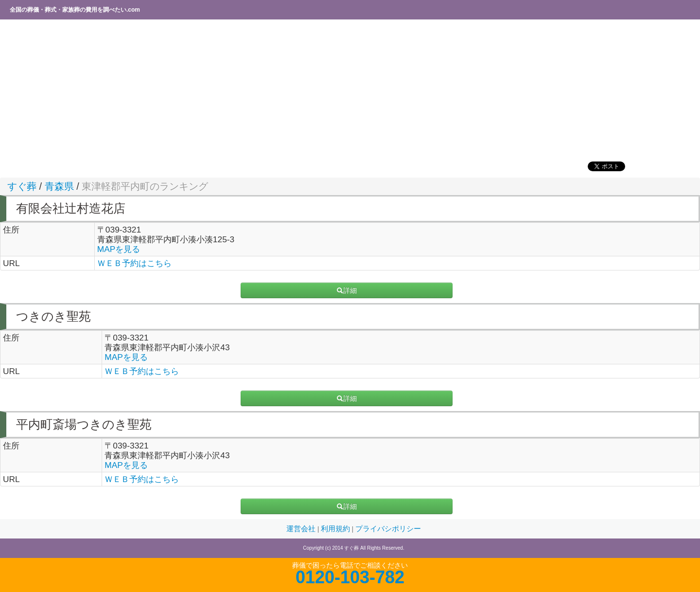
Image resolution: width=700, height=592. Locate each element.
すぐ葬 (22, 186)
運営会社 (302, 529)
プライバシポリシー (388, 529)
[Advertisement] (294, 90)
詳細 (347, 290)
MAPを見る (119, 249)
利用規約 (336, 529)
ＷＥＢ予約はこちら (134, 263)
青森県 (59, 186)
